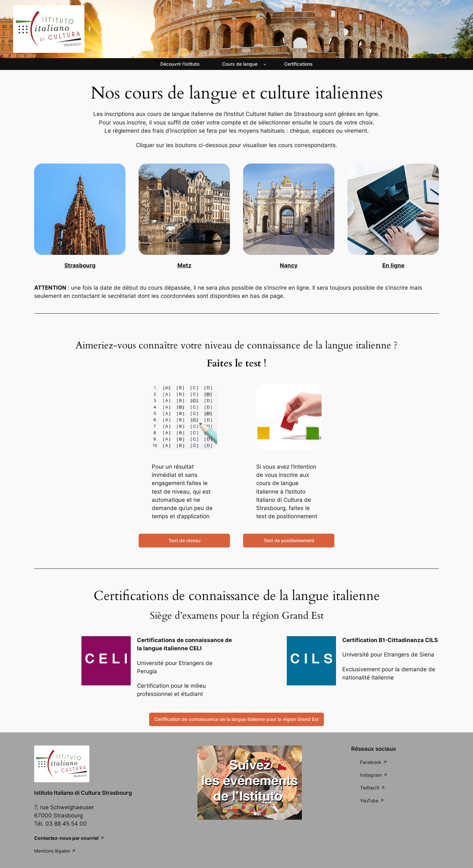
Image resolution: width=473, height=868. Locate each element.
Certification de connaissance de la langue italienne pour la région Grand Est (236, 719)
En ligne (393, 265)
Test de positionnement (289, 540)
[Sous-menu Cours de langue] (265, 64)
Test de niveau (184, 540)
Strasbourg (80, 265)
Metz (184, 265)
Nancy (289, 265)
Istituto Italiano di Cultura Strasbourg (83, 793)
